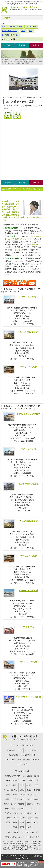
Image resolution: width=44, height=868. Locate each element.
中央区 (29, 790)
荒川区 (37, 776)
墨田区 (6, 790)
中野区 (16, 795)
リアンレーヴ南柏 (28, 662)
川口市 (30, 808)
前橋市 (16, 813)
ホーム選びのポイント (28, 755)
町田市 (23, 799)
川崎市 (6, 804)
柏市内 (17, 250)
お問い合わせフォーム (26, 849)
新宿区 (29, 785)
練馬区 (23, 795)
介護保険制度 (13, 755)
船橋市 (7, 808)
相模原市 (21, 804)
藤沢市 (13, 804)
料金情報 (22, 45)
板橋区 (8, 781)
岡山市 (29, 822)
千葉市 (38, 804)
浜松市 (24, 818)
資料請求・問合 (9, 864)
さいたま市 (21, 808)
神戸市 (22, 822)
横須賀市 (30, 804)
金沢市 (36, 822)
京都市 (15, 822)
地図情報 (36, 45)
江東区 (8, 785)
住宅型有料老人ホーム (20, 239)
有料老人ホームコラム (15, 750)
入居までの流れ (10, 760)
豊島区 (9, 795)
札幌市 (30, 813)
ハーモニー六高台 (28, 367)
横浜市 (37, 799)
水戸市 (23, 813)
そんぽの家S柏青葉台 (28, 484)
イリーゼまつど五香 (28, 591)
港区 (36, 795)
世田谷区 (14, 790)
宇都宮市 (8, 813)
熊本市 (29, 827)
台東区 (22, 790)
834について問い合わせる (19, 283)
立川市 (30, 799)
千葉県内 (33, 244)
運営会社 (36, 760)
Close (41, 862)
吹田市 (8, 822)
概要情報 (8, 45)
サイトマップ (22, 764)
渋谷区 (22, 785)
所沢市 (37, 808)
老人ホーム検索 (28, 746)
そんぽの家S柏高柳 (28, 332)
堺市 (37, 818)
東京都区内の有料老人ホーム (15, 776)
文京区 (30, 795)
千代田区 (37, 790)
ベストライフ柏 (28, 297)
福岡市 (22, 827)
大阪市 (31, 818)
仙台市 (37, 813)
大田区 (24, 781)
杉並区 (36, 785)
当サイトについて (24, 760)
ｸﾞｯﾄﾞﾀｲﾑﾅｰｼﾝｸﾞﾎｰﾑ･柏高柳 (28, 697)
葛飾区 (31, 781)
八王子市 (15, 799)
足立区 (30, 776)
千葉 (13, 808)
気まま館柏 (28, 627)
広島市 (15, 827)
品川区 (15, 785)
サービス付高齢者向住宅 (31, 837)
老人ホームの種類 (31, 750)
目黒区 (7, 799)
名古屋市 (9, 818)
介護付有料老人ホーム (30, 832)
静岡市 (16, 818)
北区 (37, 781)
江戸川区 (16, 781)
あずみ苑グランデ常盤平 (28, 414)
